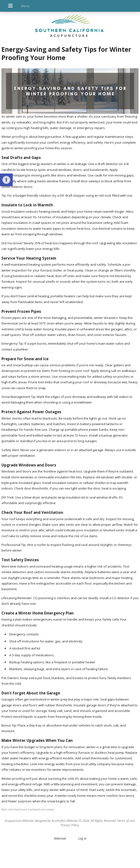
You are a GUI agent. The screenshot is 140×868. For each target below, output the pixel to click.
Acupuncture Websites (19, 821)
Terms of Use (126, 821)
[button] (6, 180)
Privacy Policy (70, 825)
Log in (82, 838)
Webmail (60, 838)
